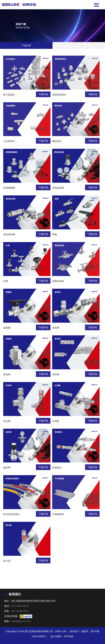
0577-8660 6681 (20, 611)
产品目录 (26, 45)
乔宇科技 (69, 636)
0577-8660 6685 (20, 606)
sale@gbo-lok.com (21, 621)
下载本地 (43, 94)
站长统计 (75, 631)
